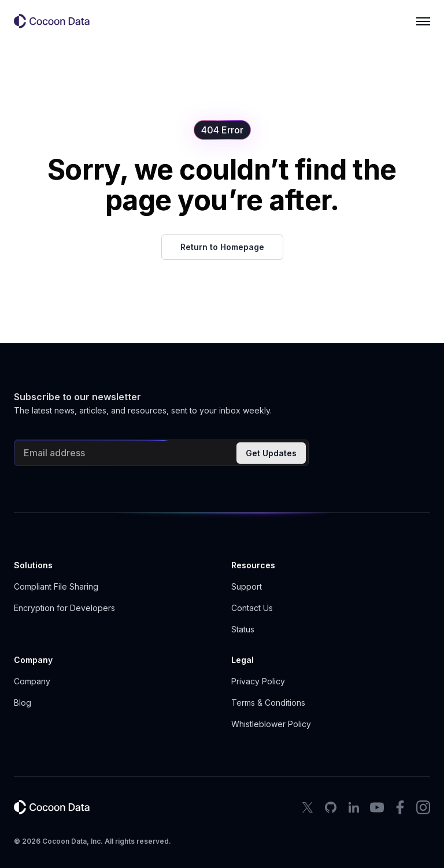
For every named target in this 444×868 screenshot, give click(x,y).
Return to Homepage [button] (222, 247)
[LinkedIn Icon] (354, 807)
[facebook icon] (400, 807)
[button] (57, 21)
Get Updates (271, 453)
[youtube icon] (377, 807)
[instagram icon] (423, 807)
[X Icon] (308, 807)
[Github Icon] (331, 807)
